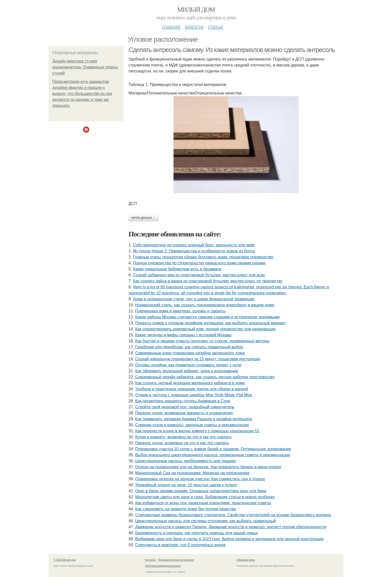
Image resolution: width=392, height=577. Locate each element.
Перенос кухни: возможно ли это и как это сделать (182, 443)
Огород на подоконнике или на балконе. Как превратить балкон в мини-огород (208, 467)
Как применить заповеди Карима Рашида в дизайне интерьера (194, 419)
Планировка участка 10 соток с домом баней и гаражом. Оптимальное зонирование (213, 449)
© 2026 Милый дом (65, 560)
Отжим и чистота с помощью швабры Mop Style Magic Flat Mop (194, 395)
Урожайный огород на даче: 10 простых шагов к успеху (186, 485)
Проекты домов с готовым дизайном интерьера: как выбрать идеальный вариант (211, 323)
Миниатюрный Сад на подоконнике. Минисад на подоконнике (192, 473)
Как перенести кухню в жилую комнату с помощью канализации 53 (197, 431)
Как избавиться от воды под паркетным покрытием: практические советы (203, 503)
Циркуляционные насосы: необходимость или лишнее (186, 461)
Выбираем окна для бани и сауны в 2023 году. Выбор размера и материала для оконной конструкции (229, 539)
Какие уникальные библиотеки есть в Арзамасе (177, 269)
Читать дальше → (143, 218)
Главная (171, 27)
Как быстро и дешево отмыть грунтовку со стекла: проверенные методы (202, 341)
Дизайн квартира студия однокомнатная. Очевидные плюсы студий (85, 67)
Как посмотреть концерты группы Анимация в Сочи (183, 401)
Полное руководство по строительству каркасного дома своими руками (199, 263)
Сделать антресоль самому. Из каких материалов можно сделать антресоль (232, 50)
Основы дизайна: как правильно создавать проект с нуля (188, 365)
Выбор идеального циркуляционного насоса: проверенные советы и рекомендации (213, 455)
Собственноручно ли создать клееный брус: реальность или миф (194, 245)
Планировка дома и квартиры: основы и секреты (180, 311)
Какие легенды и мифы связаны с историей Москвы (183, 335)
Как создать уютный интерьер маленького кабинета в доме (190, 383)
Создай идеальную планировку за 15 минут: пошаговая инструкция (198, 359)
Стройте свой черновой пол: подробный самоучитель (185, 407)
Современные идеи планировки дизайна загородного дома (190, 353)
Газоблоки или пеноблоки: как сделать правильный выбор (189, 347)
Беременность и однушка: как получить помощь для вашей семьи (196, 533)
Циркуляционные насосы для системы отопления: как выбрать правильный (206, 521)
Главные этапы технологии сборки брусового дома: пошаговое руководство (203, 257)
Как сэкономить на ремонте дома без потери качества (185, 509)
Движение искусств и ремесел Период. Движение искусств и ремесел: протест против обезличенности (231, 527)
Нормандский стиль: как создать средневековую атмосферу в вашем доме (205, 305)
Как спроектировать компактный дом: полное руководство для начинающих (205, 329)
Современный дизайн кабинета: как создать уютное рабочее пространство (205, 377)
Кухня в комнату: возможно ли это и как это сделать (183, 437)
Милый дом (196, 10)
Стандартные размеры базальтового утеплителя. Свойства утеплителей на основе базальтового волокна (233, 515)
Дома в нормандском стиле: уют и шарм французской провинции (194, 299)
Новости (194, 27)
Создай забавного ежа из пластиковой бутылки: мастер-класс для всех (199, 275)
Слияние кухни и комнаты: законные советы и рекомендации (192, 425)
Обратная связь (246, 560)
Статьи (215, 27)
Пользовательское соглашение (176, 560)
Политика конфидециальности (163, 566)
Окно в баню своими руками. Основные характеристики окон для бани (201, 491)
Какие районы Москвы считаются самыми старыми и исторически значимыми (207, 317)
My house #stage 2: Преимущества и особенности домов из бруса (194, 251)
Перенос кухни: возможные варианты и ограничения (184, 413)
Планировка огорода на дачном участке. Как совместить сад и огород (200, 479)
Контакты (150, 560)
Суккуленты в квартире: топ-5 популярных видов (180, 545)
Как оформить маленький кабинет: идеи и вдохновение (187, 371)
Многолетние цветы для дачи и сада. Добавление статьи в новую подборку (205, 497)
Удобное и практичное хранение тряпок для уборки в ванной (192, 389)
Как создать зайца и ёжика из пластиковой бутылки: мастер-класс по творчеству (208, 281)
